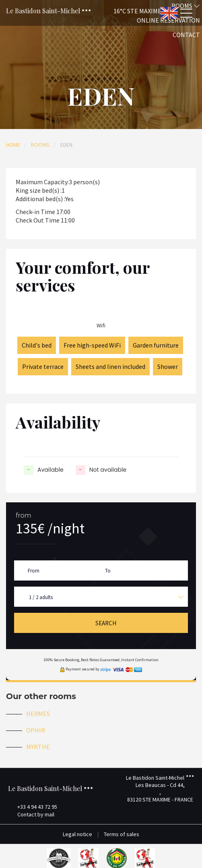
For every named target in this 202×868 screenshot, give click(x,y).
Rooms (40, 145)
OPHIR (36, 730)
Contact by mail (31, 814)
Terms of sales (122, 834)
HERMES (38, 714)
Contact (186, 35)
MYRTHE (38, 747)
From (34, 571)
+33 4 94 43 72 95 (33, 807)
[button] (130, 11)
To (108, 571)
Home (13, 145)
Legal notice (77, 834)
